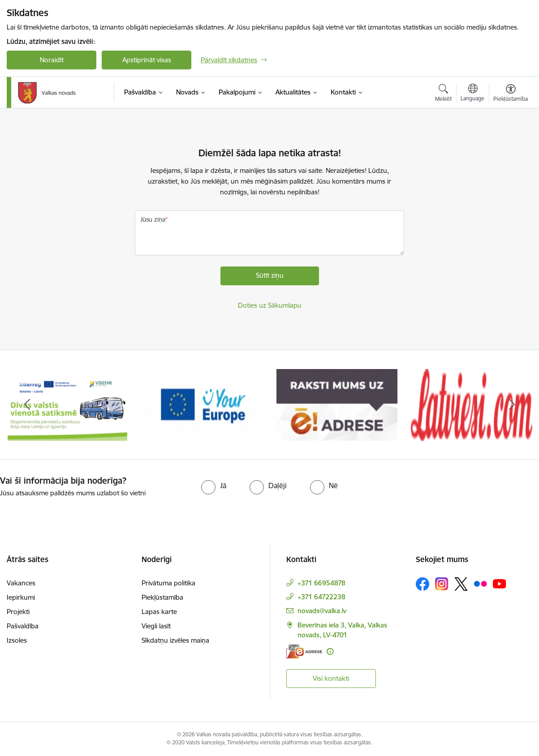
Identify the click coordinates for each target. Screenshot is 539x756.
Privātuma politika (168, 583)
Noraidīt (52, 60)
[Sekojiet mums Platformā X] (461, 584)
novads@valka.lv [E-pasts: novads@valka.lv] (322, 611)
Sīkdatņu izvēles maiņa (175, 640)
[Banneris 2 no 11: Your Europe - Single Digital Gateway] (202, 404)
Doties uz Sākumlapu (270, 305)
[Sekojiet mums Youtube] (500, 584)
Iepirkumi (21, 597)
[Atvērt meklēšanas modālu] (443, 94)
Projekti (18, 612)
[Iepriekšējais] (27, 405)
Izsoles (17, 640)
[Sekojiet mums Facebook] (423, 584)
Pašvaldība (23, 626)
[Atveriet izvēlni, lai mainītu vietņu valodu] (472, 94)
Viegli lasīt (156, 626)
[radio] (214, 485)
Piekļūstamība (162, 597)
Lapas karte (159, 612)
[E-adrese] (304, 651)
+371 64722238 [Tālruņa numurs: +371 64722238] (321, 597)
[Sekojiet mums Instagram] (442, 584)
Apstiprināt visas (147, 60)
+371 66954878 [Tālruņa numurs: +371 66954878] (321, 583)
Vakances (21, 583)
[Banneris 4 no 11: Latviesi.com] (472, 404)
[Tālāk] (512, 405)
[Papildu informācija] (330, 651)
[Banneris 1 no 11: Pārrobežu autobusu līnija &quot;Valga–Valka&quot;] (67, 404)
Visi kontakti (331, 678)
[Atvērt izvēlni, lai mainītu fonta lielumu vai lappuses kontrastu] (511, 94)
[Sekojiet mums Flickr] (480, 584)
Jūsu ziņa (153, 219)
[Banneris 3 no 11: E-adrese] (337, 404)
